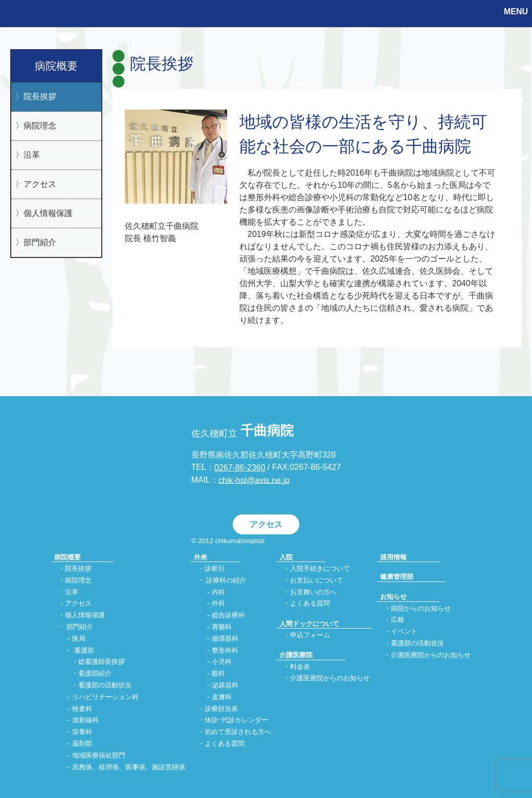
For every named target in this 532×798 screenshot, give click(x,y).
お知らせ (393, 597)
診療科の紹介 (226, 580)
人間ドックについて (309, 624)
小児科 (222, 662)
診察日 (215, 568)
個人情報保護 (48, 213)
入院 (286, 557)
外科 (218, 604)
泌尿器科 (225, 685)
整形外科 (225, 650)
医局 (79, 639)
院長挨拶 (40, 96)
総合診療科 (228, 616)
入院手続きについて (320, 568)
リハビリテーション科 (105, 697)
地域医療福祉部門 (99, 755)
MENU (516, 12)
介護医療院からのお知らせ (330, 678)
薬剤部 (82, 744)
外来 (201, 557)
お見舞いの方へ (313, 592)
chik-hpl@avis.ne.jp (254, 480)
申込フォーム (310, 635)
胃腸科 (222, 627)
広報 (397, 620)
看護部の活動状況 (105, 685)
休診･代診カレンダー (236, 720)
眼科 (218, 674)
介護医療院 (296, 655)
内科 (218, 592)
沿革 (32, 155)
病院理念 (40, 126)
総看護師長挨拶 (102, 662)
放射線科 (85, 720)
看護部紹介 (95, 674)
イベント (404, 632)
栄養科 (82, 732)
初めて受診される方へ (238, 732)
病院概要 (56, 66)
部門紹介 (40, 242)
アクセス (40, 184)
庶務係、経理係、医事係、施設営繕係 (129, 767)
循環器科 (225, 639)
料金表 (300, 667)
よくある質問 (225, 744)
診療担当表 (221, 709)
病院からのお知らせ (421, 608)
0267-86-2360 (240, 468)
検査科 (82, 709)
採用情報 (393, 557)
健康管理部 (397, 577)
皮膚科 (222, 697)
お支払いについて (317, 580)
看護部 (84, 650)
